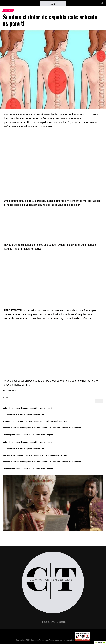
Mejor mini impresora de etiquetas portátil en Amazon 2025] (27, 408)
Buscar (6, 398)
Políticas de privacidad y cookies (53, 622)
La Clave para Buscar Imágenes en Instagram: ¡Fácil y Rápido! (28, 435)
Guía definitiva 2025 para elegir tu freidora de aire (23, 415)
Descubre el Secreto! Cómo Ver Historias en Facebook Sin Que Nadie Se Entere (35, 421)
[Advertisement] (53, 162)
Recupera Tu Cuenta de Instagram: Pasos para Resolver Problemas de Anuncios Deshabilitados (42, 428)
